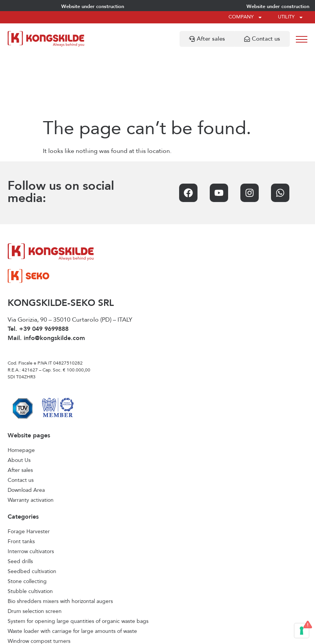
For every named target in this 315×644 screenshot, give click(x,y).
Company (246, 17)
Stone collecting (27, 521)
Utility (291, 17)
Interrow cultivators (31, 491)
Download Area (26, 429)
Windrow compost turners (39, 580)
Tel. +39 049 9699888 (38, 268)
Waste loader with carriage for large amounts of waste (72, 570)
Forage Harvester (29, 471)
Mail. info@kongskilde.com (46, 278)
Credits (227, 635)
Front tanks (21, 481)
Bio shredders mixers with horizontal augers (60, 540)
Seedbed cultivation (32, 511)
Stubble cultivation (30, 531)
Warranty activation (31, 439)
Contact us (21, 419)
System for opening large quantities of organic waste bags (78, 560)
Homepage (21, 389)
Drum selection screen (35, 550)
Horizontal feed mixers (35, 590)
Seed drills (20, 501)
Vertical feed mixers (31, 600)
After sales (20, 409)
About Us (19, 399)
